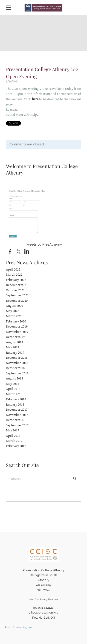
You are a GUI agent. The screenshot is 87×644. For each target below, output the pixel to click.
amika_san (25, 627)
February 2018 (16, 399)
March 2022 (14, 275)
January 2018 (15, 405)
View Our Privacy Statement (44, 600)
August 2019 (14, 342)
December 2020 (17, 301)
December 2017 (17, 410)
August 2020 (14, 306)
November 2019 (17, 332)
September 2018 (17, 373)
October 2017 (15, 420)
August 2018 (14, 378)
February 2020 (16, 321)
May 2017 (13, 430)
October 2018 (15, 368)
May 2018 (13, 384)
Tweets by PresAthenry (43, 244)
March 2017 (14, 441)
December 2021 (17, 285)
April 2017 (13, 436)
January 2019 (15, 353)
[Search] (43, 478)
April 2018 (13, 389)
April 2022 (13, 269)
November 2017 (17, 415)
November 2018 (17, 363)
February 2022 (16, 280)
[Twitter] (18, 252)
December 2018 (17, 358)
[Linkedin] (27, 252)
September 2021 (17, 295)
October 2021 (15, 290)
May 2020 (13, 311)
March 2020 (14, 316)
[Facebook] (10, 252)
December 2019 (17, 327)
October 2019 (15, 337)
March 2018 (14, 394)
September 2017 (17, 425)
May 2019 (13, 347)
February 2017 (16, 446)
